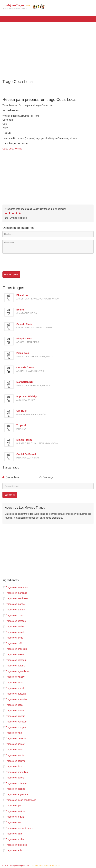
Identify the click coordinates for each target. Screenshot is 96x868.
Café (5, 149)
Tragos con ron (12, 822)
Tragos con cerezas (14, 621)
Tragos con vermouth (15, 722)
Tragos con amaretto (15, 699)
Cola (11, 149)
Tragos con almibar (14, 811)
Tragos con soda (13, 705)
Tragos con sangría (14, 632)
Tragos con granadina (15, 772)
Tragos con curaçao (14, 727)
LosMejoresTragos (24, 7)
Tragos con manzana (15, 593)
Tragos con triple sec (15, 845)
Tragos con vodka (13, 839)
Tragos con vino (12, 733)
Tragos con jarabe (13, 627)
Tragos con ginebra (14, 716)
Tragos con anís (12, 850)
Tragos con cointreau (15, 783)
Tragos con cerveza (14, 738)
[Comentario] (48, 247)
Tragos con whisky (13, 677)
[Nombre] (48, 234)
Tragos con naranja (14, 666)
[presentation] (27, 263)
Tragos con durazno (14, 694)
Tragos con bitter (13, 750)
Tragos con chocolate (15, 649)
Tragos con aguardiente (16, 671)
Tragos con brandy (14, 610)
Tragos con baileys (14, 761)
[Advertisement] (48, 49)
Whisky (18, 149)
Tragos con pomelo (14, 688)
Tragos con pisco (13, 683)
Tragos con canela (13, 778)
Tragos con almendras (15, 587)
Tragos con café (12, 643)
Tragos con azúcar (13, 744)
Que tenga (48, 477)
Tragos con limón (13, 834)
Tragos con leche (13, 638)
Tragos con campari (14, 660)
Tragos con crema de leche (18, 828)
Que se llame (12, 477)
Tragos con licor (12, 766)
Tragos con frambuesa (15, 598)
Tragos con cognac (14, 789)
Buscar (10, 495)
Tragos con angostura (15, 794)
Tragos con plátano (14, 710)
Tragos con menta (13, 755)
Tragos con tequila (13, 817)
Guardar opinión (11, 274)
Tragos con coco (12, 615)
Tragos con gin (12, 806)
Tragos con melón (13, 654)
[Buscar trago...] (48, 486)
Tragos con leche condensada (19, 800)
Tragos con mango (14, 604)
